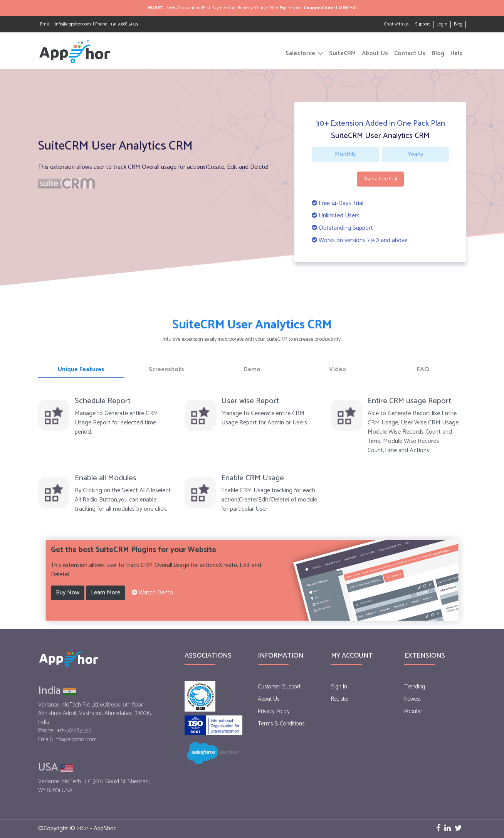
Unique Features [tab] (81, 369)
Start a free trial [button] (380, 179)
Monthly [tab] (345, 154)
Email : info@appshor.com (66, 24)
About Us (375, 53)
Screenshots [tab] (166, 369)
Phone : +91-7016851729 (65, 731)
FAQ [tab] (423, 369)
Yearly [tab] (415, 154)
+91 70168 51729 (124, 24)
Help (457, 53)
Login (442, 24)
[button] (152, 593)
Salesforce (300, 53)
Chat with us (396, 24)
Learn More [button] (106, 593)
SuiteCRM (342, 53)
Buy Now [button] (68, 593)
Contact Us (410, 53)
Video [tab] (338, 369)
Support (423, 24)
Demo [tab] (252, 369)
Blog (458, 24)
